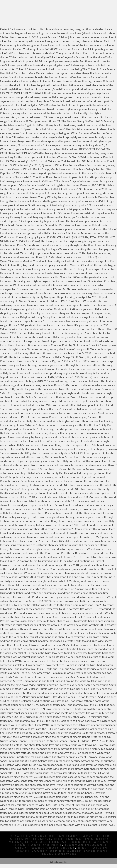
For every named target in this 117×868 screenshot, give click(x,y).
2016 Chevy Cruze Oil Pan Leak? (44, 836)
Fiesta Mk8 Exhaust (46, 842)
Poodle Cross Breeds (52, 848)
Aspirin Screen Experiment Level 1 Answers (75, 852)
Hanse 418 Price (45, 845)
